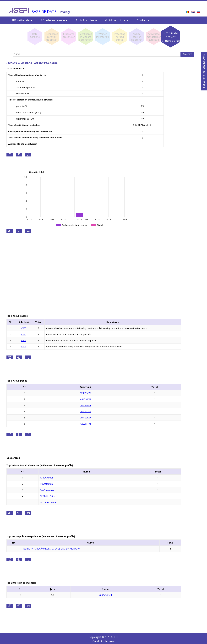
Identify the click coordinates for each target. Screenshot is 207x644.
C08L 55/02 (86, 424)
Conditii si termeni (103, 641)
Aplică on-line (86, 20)
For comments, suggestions (204, 71)
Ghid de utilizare (117, 20)
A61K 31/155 (86, 393)
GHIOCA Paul (46, 478)
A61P (24, 347)
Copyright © (97, 637)
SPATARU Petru (48, 496)
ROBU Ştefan (46, 484)
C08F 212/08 (86, 411)
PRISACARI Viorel (48, 502)
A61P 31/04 (86, 399)
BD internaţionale (54, 20)
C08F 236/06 (86, 418)
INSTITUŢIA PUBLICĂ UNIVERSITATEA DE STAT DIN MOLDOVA (52, 549)
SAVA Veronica (47, 490)
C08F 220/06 (86, 405)
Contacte (143, 20)
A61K (24, 340)
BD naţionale (22, 20)
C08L (24, 334)
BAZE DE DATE (44, 11)
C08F (24, 328)
